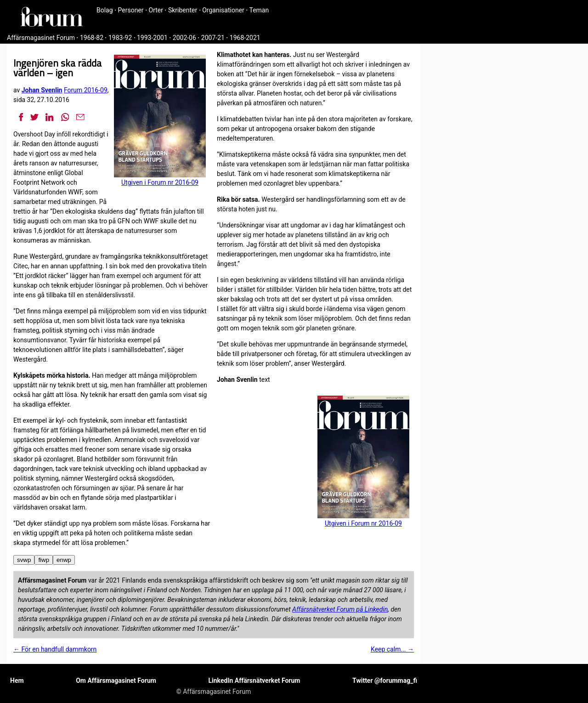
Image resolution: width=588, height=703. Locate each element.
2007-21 (213, 38)
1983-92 (120, 38)
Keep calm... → (392, 649)
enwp (64, 560)
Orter (156, 10)
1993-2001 (152, 38)
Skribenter (183, 10)
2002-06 (184, 38)
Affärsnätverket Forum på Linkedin (340, 609)
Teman (259, 10)
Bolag (105, 10)
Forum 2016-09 (86, 90)
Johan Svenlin (42, 90)
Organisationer (223, 10)
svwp (24, 560)
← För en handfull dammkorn (55, 649)
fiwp (44, 560)
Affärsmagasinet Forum (41, 38)
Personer (131, 10)
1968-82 (92, 38)
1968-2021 (245, 38)
